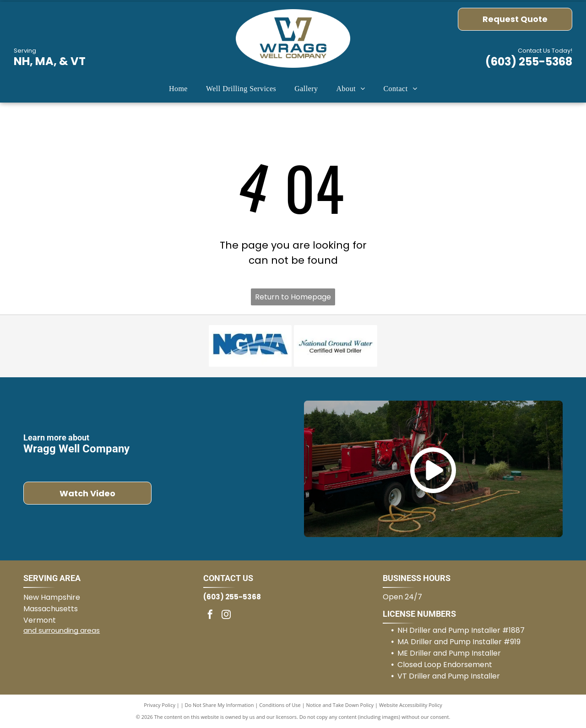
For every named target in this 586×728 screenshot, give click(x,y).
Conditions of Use (280, 705)
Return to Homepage (293, 297)
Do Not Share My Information (220, 705)
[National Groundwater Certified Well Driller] (335, 346)
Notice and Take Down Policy (340, 705)
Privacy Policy (160, 705)
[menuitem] (178, 89)
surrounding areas (69, 630)
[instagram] (226, 616)
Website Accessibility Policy (411, 705)
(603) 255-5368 (529, 62)
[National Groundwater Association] (250, 346)
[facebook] (210, 616)
